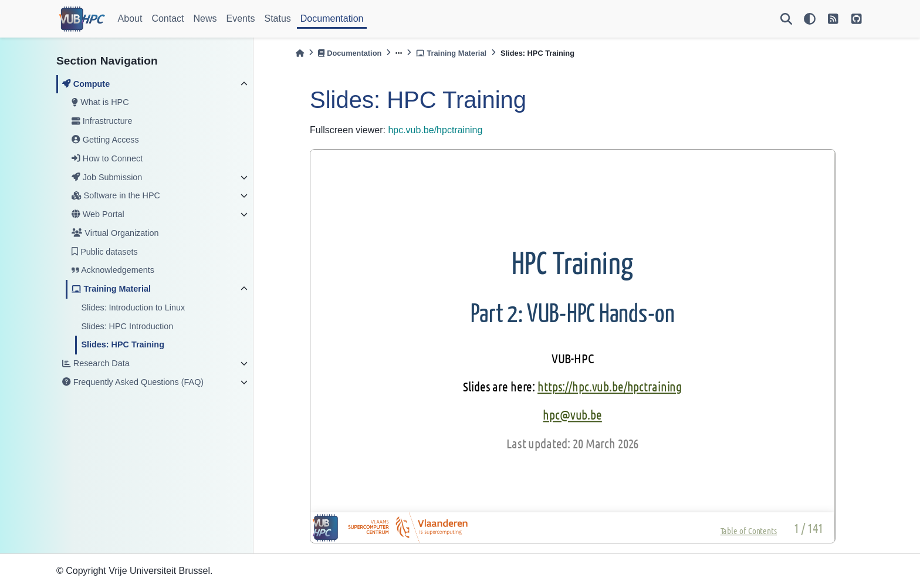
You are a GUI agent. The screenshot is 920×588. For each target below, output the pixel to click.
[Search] (786, 19)
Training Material (111, 289)
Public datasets (104, 252)
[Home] (300, 53)
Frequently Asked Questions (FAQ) (133, 382)
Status (277, 18)
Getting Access (105, 140)
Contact (168, 18)
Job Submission (107, 177)
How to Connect (107, 158)
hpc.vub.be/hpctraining (435, 130)
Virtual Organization (115, 233)
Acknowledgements (113, 270)
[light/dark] (810, 19)
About (130, 18)
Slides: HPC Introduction (127, 326)
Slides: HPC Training (123, 344)
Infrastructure (102, 121)
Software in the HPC (116, 195)
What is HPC (100, 102)
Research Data (96, 363)
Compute (86, 84)
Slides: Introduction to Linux (133, 307)
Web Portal (98, 214)
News (205, 18)
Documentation (332, 18)
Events (241, 18)
